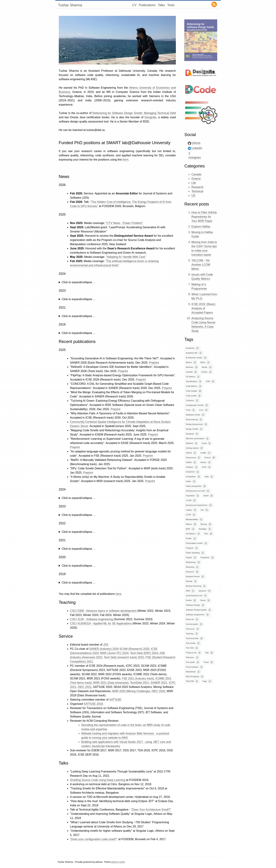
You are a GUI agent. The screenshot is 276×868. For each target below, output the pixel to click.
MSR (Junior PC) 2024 (114, 653)
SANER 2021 (159, 683)
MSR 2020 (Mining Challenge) (131, 691)
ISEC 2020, (159, 691)
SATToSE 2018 (93, 704)
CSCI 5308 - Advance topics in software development (103, 611)
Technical (197, 191)
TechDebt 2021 (140, 683)
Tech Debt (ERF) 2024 (144, 653)
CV (134, 5)
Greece (196, 179)
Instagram (195, 157)
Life (194, 183)
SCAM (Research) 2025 (134, 649)
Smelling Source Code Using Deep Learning (98, 780)
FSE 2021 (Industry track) (138, 678)
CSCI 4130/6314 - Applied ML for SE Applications (101, 623)
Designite (150, 117)
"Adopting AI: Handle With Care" (126, 257)
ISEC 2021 (85, 687)
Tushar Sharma (70, 5)
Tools (171, 5)
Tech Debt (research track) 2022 (124, 657)
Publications (147, 5)
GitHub (196, 143)
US (193, 196)
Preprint (154, 363)
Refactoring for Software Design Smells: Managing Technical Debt (134, 113)
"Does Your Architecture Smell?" (151, 810)
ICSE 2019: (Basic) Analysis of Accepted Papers (203, 308)
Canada (196, 174)
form (126, 160)
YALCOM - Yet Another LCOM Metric (201, 265)
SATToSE (115, 700)
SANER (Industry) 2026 (104, 649)
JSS (106, 645)
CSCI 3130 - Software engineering (92, 619)
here (118, 594)
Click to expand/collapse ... (79, 282)
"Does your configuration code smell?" (94, 839)
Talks (161, 5)
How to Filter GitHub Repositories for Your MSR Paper (204, 217)
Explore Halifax (201, 227)
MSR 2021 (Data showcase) (111, 683)
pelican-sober (118, 862)
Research (197, 187)
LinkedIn (197, 148)
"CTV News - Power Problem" (124, 223)
